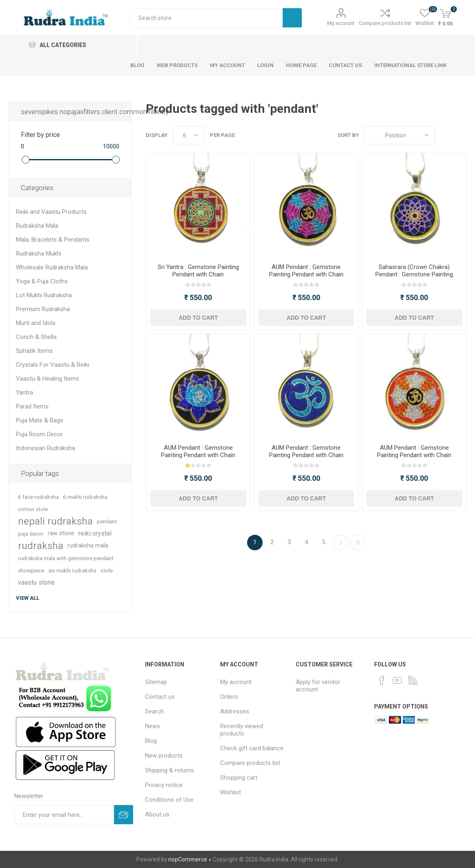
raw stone (61, 533)
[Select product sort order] (400, 135)
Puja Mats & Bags (40, 420)
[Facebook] (382, 680)
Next (341, 543)
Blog (151, 741)
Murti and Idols (36, 323)
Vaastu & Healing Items (48, 379)
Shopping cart (239, 778)
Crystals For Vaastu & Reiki (52, 365)
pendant (107, 521)
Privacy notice (164, 785)
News (153, 726)
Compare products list (385, 23)
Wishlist (231, 792)
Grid (445, 135)
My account (341, 23)
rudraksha (41, 546)
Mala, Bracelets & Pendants (53, 240)
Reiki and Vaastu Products (51, 212)
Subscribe (124, 815)
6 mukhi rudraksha (85, 497)
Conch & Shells (36, 337)
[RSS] (413, 680)
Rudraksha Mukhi (39, 253)
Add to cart (198, 318)
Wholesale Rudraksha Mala (52, 267)
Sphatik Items (34, 351)
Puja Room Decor (39, 434)
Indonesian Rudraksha (46, 448)
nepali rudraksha (55, 521)
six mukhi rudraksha (72, 570)
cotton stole (33, 509)
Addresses (235, 711)
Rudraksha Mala (37, 226)
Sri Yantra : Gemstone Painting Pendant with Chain (198, 271)
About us (157, 814)
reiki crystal (95, 533)
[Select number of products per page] (189, 135)
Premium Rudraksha (43, 309)
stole (107, 570)
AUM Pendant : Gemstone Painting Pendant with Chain (306, 271)
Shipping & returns (169, 770)
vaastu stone (36, 582)
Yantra (25, 393)
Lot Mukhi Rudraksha (44, 295)
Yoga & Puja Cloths (42, 281)
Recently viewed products (242, 730)
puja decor (31, 534)
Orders (229, 697)
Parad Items (32, 406)
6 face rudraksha (38, 497)
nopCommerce (188, 859)
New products (164, 756)
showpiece (31, 570)
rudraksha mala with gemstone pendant (66, 558)
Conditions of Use (169, 800)
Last (358, 543)
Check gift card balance (252, 748)
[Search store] (206, 18)
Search (292, 18)
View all (28, 598)
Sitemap (156, 682)
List (461, 135)
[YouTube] (397, 680)
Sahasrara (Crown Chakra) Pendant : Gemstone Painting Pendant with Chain (414, 274)
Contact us (160, 697)
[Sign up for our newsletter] (64, 815)
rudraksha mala (88, 546)
